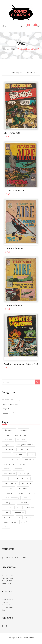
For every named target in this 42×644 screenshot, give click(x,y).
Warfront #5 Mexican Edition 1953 (21, 364)
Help (3, 610)
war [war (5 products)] (19, 517)
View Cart (5, 602)
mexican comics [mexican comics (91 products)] (10, 483)
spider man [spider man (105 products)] (23, 503)
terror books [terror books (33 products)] (31, 507)
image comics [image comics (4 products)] (29, 459)
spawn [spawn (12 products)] (27, 498)
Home (6, 49)
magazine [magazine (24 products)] (18, 469)
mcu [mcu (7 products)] (5, 478)
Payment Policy (7, 578)
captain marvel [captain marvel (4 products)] (21, 435)
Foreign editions (8, 404)
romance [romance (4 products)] (32, 493)
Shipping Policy (7, 575)
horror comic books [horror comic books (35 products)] (11, 459)
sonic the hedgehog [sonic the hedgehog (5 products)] (11, 498)
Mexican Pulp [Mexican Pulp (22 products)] (26, 483)
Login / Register (7, 599)
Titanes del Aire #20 (14, 191)
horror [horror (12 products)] (31, 454)
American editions (9, 400)
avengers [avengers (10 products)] (23, 430)
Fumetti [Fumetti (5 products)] (6, 454)
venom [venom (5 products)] (6, 512)
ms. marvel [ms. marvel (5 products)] (23, 488)
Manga (4, 409)
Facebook (2, 626)
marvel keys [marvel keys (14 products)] (25, 474)
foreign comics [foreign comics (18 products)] (9, 449)
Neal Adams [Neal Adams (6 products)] (8, 493)
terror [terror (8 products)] (18, 507)
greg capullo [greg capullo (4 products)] (19, 454)
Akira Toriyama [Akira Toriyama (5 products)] (9, 430)
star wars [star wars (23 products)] (7, 507)
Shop (13, 49)
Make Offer (19, 111)
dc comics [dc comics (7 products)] (21, 440)
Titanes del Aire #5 (14, 305)
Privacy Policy (7, 581)
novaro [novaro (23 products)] (21, 493)
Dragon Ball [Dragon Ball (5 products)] (8, 445)
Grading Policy (7, 583)
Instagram (6, 626)
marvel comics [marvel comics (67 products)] (9, 474)
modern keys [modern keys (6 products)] (8, 488)
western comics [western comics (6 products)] (10, 522)
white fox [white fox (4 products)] (25, 522)
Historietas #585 (12, 133)
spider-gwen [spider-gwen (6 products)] (8, 503)
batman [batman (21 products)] (7, 435)
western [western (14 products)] (29, 517)
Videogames (7, 413)
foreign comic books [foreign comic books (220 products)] (25, 445)
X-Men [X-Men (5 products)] (6, 527)
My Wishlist (6, 605)
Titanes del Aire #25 (14, 248)
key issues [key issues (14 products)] (23, 464)
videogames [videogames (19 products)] (19, 512)
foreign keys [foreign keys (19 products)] (25, 449)
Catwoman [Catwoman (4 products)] (8, 440)
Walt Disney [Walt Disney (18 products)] (8, 517)
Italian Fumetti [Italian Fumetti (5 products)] (9, 464)
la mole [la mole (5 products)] (6, 469)
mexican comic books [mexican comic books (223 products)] (20, 478)
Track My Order (7, 607)
